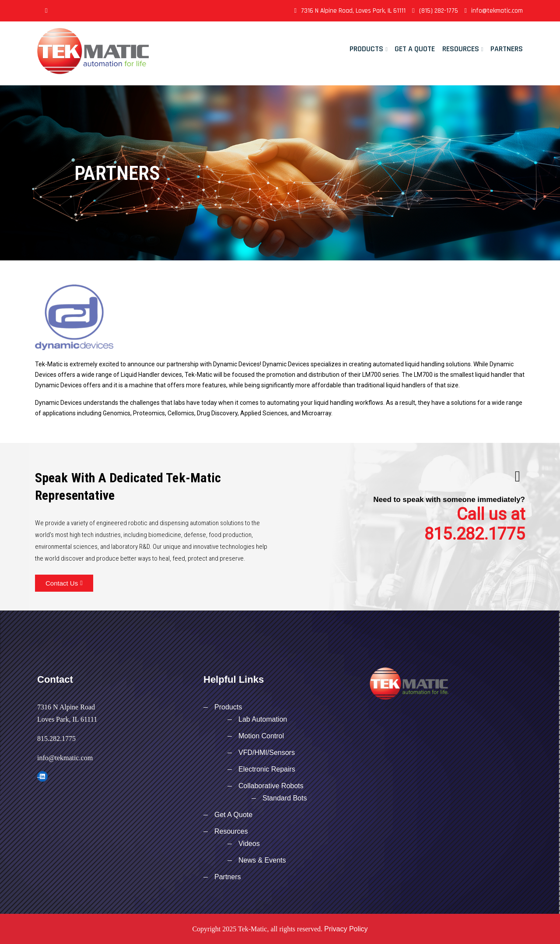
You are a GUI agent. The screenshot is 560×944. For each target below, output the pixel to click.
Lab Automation (263, 719)
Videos (249, 844)
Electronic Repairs (267, 769)
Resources (461, 49)
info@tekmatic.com (494, 11)
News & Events (262, 860)
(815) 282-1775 (435, 11)
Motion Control (261, 736)
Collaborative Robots (271, 786)
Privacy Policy (346, 929)
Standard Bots (285, 798)
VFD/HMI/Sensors (267, 753)
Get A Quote (415, 49)
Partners (507, 49)
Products (366, 49)
